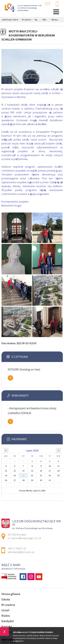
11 (58, 466)
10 (50, 466)
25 (58, 475)
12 (6, 471)
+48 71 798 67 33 (57, 4)
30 (41, 480)
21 (23, 475)
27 (15, 480)
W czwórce (25, 20)
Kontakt (7, 626)
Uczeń (5, 610)
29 (32, 480)
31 (50, 480)
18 (58, 471)
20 (15, 475)
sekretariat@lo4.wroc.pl (48, 4)
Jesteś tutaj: (7, 20)
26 (6, 480)
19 (6, 475)
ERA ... (43, 20)
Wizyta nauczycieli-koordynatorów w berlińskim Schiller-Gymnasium (28, 35)
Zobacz (10, 378)
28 (23, 480)
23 (41, 475)
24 (50, 475)
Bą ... (35, 20)
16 (41, 471)
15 (32, 471)
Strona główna (11, 594)
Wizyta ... (54, 20)
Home (15, 20)
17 (50, 471)
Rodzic (6, 616)
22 (32, 475)
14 (23, 471)
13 (15, 471)
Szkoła (6, 599)
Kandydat (8, 621)
